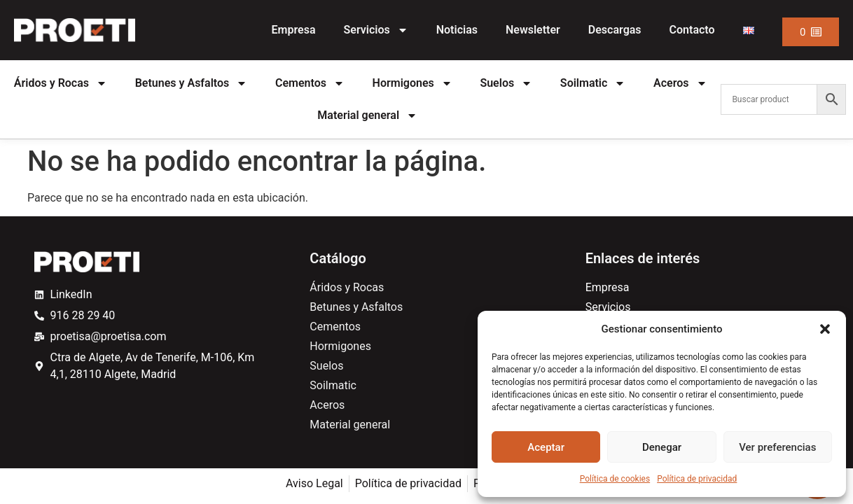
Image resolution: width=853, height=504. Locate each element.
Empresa (294, 30)
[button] (825, 329)
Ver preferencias (777, 447)
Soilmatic (593, 83)
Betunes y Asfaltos (192, 83)
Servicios (376, 30)
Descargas (615, 30)
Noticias (457, 30)
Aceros (680, 83)
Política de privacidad (697, 479)
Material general (367, 115)
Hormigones (412, 83)
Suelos (506, 83)
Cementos (310, 83)
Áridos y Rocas (61, 83)
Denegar (662, 447)
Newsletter (533, 30)
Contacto (692, 30)
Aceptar (546, 447)
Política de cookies (615, 479)
